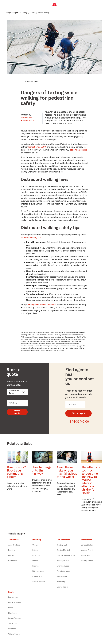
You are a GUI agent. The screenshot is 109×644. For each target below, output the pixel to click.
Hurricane (12, 613)
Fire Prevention (15, 603)
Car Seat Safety (87, 545)
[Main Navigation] (9, 4)
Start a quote (17, 412)
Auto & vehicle (14, 545)
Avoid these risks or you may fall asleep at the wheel (67, 472)
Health (35, 561)
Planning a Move (63, 571)
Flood (11, 608)
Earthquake (13, 597)
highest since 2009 (37, 147)
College (35, 545)
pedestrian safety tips (31, 238)
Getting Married (63, 550)
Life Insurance (38, 571)
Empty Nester (62, 587)
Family (11, 555)
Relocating (61, 582)
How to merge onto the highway (42, 470)
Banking (12, 550)
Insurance (36, 566)
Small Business (39, 582)
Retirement (37, 576)
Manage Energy (87, 550)
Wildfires (12, 629)
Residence (13, 561)
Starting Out (62, 545)
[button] (103, 5)
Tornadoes (13, 624)
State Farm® (27, 119)
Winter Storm (14, 634)
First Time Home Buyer (66, 555)
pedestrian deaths (78, 150)
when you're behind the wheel (42, 305)
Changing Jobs (63, 566)
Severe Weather (15, 618)
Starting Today (87, 561)
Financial (36, 555)
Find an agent (78, 413)
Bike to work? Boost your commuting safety (16, 472)
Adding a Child (63, 561)
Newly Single (62, 576)
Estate (35, 550)
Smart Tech (86, 555)
